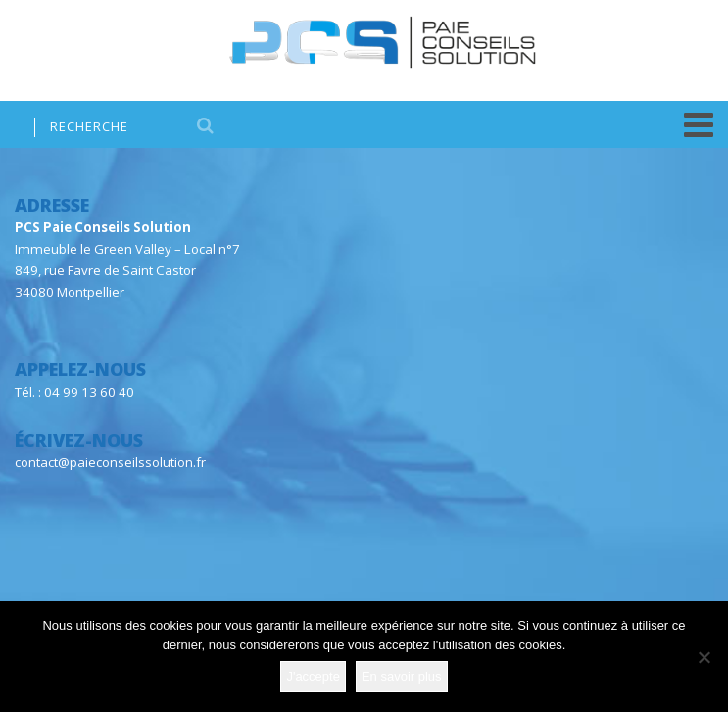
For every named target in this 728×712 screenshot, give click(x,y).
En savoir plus (402, 676)
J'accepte (313, 676)
